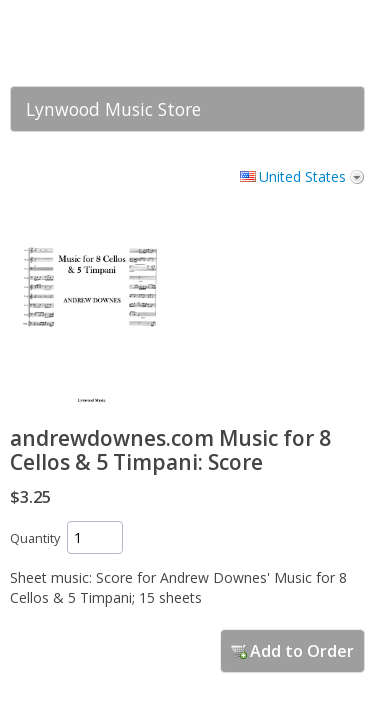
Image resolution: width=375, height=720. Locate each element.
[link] (310, 43)
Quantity (35, 538)
